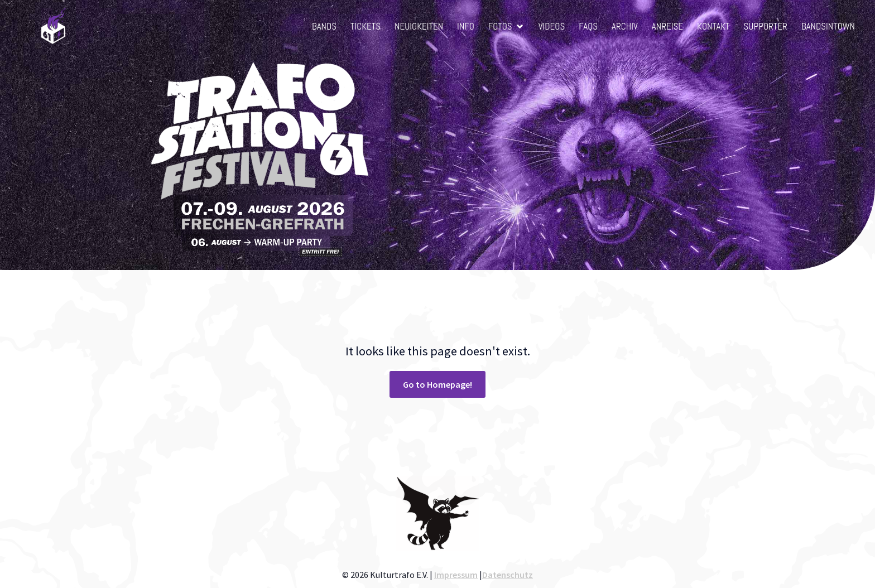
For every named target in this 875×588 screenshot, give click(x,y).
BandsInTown (828, 26)
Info (466, 26)
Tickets (366, 26)
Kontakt (713, 26)
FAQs (588, 26)
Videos (552, 26)
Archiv (625, 26)
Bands (324, 26)
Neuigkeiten (419, 26)
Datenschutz (508, 575)
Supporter (766, 26)
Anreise (667, 26)
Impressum (456, 575)
